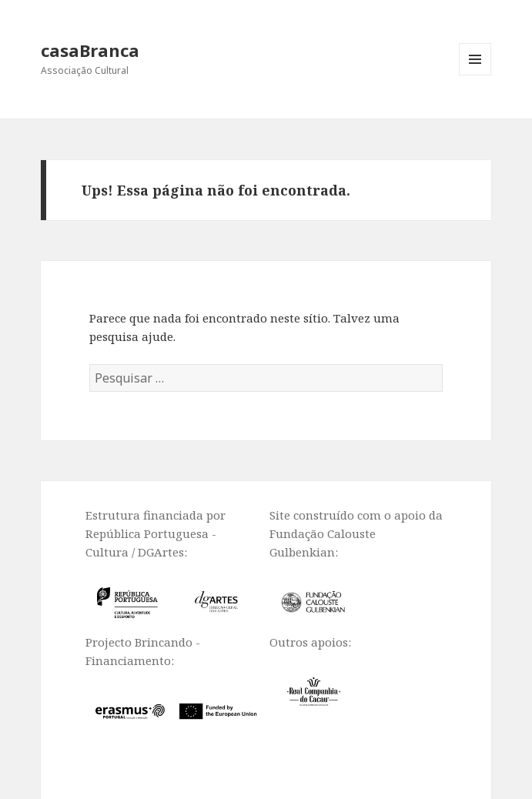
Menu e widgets (475, 75)
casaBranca (90, 50)
